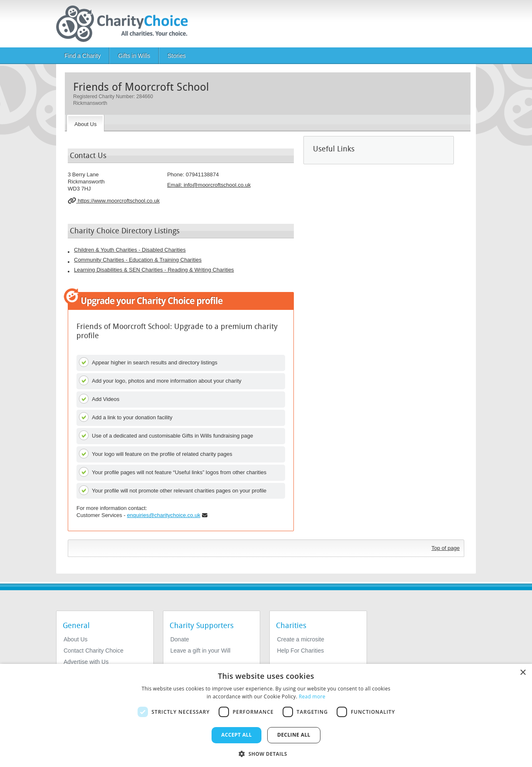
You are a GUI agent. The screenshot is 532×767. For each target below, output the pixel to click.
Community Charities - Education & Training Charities (138, 260)
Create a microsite (300, 639)
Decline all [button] (294, 735)
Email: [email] (209, 185)
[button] (266, 753)
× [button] (523, 673)
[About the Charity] (85, 123)
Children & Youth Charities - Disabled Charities (130, 250)
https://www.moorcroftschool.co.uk (114, 200)
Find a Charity (83, 56)
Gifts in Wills (134, 56)
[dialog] (266, 715)
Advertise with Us (86, 662)
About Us (76, 639)
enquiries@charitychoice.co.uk (164, 515)
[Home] (125, 24)
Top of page (446, 548)
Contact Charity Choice (94, 651)
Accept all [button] (236, 735)
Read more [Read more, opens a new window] (312, 696)
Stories (177, 56)
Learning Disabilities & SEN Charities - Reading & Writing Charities (154, 270)
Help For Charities (300, 651)
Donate (180, 639)
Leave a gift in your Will (201, 651)
